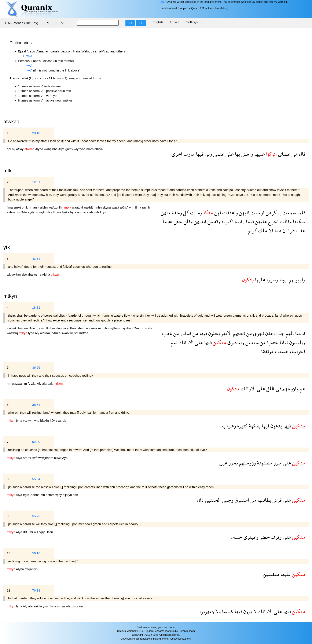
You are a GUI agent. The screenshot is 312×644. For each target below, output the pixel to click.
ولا (217, 611)
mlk (97, 212)
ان (284, 230)
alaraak (46, 333)
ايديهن (199, 221)
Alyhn (131, 207)
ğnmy (70, 149)
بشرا (292, 230)
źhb (106, 328)
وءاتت (196, 212)
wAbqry (40, 532)
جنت (279, 333)
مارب (188, 154)
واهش (247, 154)
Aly (38, 333)
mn (44, 328)
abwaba (28, 274)
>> (141, 23)
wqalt (116, 207)
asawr (93, 328)
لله (170, 221)
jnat (26, 328)
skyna (107, 207)
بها (237, 154)
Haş (50, 212)
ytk (7, 247)
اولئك (299, 333)
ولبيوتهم (296, 279)
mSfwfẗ (33, 458)
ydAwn (28, 421)
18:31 (36, 307)
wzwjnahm (46, 458)
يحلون (213, 333)
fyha (83, 149)
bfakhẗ (45, 421)
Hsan (49, 532)
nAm (55, 333)
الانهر (226, 333)
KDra (136, 328)
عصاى (284, 154)
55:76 (36, 516)
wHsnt (74, 333)
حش (177, 221)
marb (90, 149)
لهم (288, 333)
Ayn (65, 458)
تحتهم (238, 333)
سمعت (289, 212)
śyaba (127, 328)
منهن (166, 212)
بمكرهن (273, 212)
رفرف (276, 537)
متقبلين (271, 574)
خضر (264, 537)
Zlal (34, 384)
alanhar (61, 328)
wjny (59, 495)
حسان (237, 537)
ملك (262, 230)
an (79, 212)
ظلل (270, 388)
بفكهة (254, 426)
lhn (62, 207)
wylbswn (116, 328)
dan (75, 495)
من (248, 333)
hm (9, 384)
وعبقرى (250, 537)
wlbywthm (14, 274)
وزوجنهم (247, 463)
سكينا (298, 221)
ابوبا (283, 279)
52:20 (36, 442)
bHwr (58, 458)
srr (25, 458)
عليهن (260, 221)
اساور (185, 333)
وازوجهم (290, 388)
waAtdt (54, 207)
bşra (74, 212)
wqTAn (23, 212)
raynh (146, 207)
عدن (269, 333)
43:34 (36, 259)
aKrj (123, 207)
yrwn (47, 606)
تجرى (258, 333)
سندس (251, 342)
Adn (33, 328)
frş (25, 495)
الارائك (186, 342)
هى (294, 154)
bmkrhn (27, 207)
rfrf (25, 532)
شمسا (227, 611)
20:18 (36, 133)
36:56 (36, 367)
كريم (252, 230)
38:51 (36, 405)
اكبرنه (227, 221)
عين (223, 463)
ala (92, 212)
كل (185, 212)
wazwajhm (20, 384)
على (229, 154)
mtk (8, 171)
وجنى (227, 500)
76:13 (36, 590)
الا (270, 230)
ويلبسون (297, 342)
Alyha (40, 149)
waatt (76, 207)
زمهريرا (207, 611)
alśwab (64, 333)
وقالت (285, 221)
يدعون (276, 426)
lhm (21, 328)
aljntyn (68, 495)
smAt (18, 207)
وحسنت (282, 351)
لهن (217, 212)
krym (104, 212)
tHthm (51, 328)
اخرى (177, 154)
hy (14, 149)
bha (55, 149)
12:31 (36, 182)
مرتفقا (267, 351)
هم (302, 388)
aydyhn (34, 212)
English (158, 22)
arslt (37, 207)
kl (82, 207)
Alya (62, 149)
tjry (38, 328)
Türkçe (175, 22)
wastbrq (13, 333)
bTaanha (34, 495)
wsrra (38, 274)
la (41, 606)
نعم (174, 342)
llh (55, 212)
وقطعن (213, 221)
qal (9, 149)
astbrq (51, 495)
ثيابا (283, 342)
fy (29, 384)
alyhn (44, 207)
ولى (208, 154)
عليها (259, 154)
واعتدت (229, 212)
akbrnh (12, 212)
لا (254, 611)
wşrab (62, 421)
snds (148, 328)
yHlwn (72, 328)
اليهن (244, 212)
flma (10, 207)
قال (302, 154)
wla (69, 606)
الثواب (298, 351)
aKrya (98, 149)
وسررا (272, 279)
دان (201, 500)
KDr (31, 532)
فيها (199, 154)
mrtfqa (84, 333)
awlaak (12, 328)
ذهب (167, 333)
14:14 (162, 2)
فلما (301, 212)
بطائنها (264, 500)
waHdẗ (89, 207)
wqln (43, 212)
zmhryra (77, 606)
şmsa (62, 606)
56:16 (36, 553)
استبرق (241, 500)
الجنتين (212, 500)
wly (77, 149)
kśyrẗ (54, 421)
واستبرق (235, 342)
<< (130, 23)
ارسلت (257, 212)
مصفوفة (264, 463)
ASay (20, 149)
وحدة (176, 212)
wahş (48, 149)
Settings (192, 22)
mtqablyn (31, 569)
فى (278, 388)
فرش (276, 500)
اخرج (273, 221)
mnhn (98, 207)
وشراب (229, 426)
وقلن (187, 221)
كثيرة (242, 426)
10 (9, 553)
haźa (66, 212)
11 (9, 590)
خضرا (272, 342)
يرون (247, 611)
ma (60, 212)
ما (165, 221)
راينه (239, 221)
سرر (277, 463)
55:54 (36, 479)
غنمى (218, 154)
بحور (232, 463)
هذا (301, 230)
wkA (29, 56)
